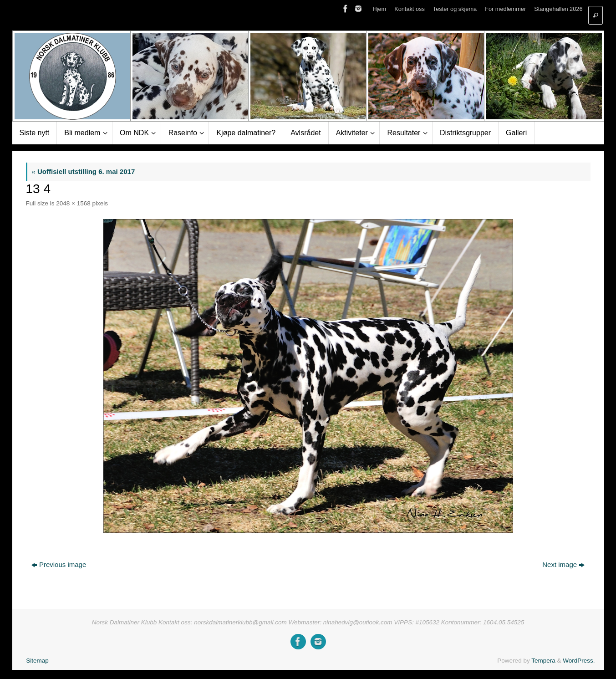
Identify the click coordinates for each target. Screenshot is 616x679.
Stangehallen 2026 (558, 9)
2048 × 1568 (73, 203)
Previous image (59, 564)
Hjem (379, 9)
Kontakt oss (410, 9)
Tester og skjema (455, 9)
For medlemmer (505, 9)
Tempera (543, 661)
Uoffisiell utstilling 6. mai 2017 (84, 171)
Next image (563, 564)
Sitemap (37, 661)
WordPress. (579, 661)
